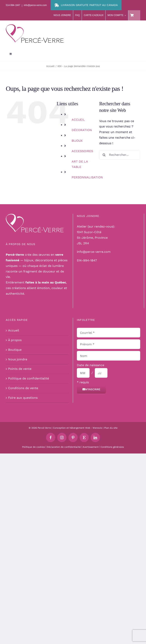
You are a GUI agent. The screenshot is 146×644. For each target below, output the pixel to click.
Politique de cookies (34, 447)
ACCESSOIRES (82, 151)
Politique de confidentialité (29, 378)
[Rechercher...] (120, 155)
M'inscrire (91, 389)
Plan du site (111, 428)
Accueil (14, 330)
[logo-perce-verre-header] (35, 26)
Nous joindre (18, 359)
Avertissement (91, 447)
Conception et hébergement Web (72, 428)
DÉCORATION (82, 130)
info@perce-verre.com (94, 252)
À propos (15, 340)
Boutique (15, 350)
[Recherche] (104, 155)
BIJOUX (77, 141)
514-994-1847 (87, 260)
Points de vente (20, 369)
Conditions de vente (23, 388)
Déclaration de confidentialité (64, 447)
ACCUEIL (78, 120)
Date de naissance (91, 365)
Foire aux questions (23, 398)
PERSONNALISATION (87, 177)
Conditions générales (112, 447)
